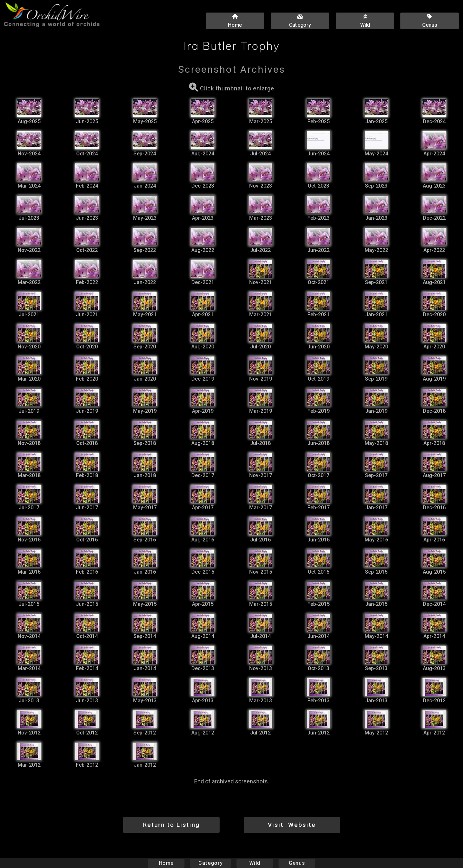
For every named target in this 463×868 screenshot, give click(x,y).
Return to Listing (171, 825)
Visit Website (292, 825)
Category (211, 863)
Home (166, 863)
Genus (296, 863)
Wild (255, 863)
